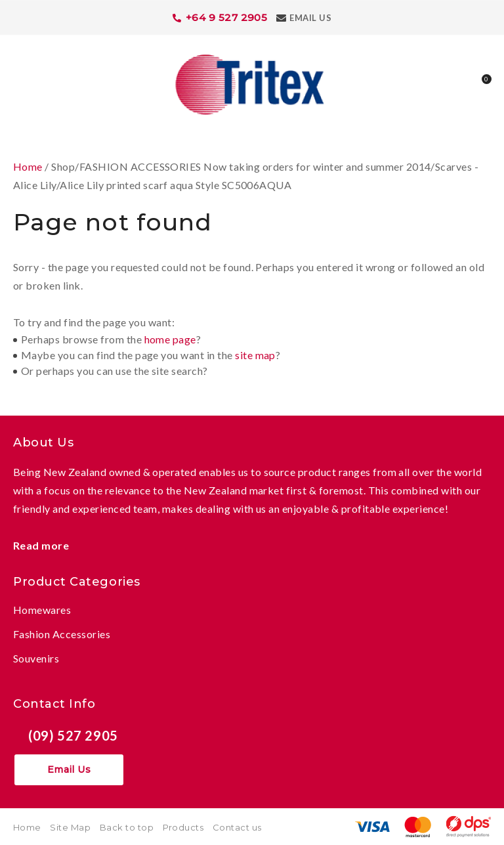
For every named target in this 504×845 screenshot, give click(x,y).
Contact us (237, 827)
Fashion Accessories (62, 634)
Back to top (127, 827)
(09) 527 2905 (73, 735)
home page (170, 339)
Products (183, 827)
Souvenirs (36, 658)
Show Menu (21, 83)
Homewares (42, 610)
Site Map (70, 827)
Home (28, 166)
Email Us (310, 18)
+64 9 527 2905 (227, 17)
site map (255, 355)
